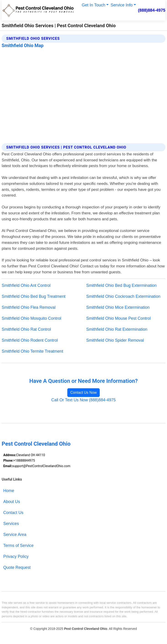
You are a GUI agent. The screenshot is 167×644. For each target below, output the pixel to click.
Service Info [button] (122, 5)
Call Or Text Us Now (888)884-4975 (83, 400)
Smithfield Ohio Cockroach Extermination (123, 296)
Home (9, 491)
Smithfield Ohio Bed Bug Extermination (121, 285)
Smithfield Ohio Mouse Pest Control (119, 318)
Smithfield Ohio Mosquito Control (31, 318)
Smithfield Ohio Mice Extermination (118, 307)
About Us (12, 502)
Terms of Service (18, 546)
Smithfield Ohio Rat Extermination (117, 329)
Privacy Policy (16, 556)
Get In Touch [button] (93, 5)
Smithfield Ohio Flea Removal (29, 307)
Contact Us (13, 513)
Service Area (15, 535)
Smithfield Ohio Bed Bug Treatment (34, 296)
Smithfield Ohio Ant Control (26, 285)
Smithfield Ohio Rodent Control (30, 340)
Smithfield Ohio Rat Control (26, 329)
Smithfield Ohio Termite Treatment (32, 351)
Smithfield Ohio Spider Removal (115, 340)
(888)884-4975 (152, 10)
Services (11, 524)
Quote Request (17, 567)
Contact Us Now (83, 393)
